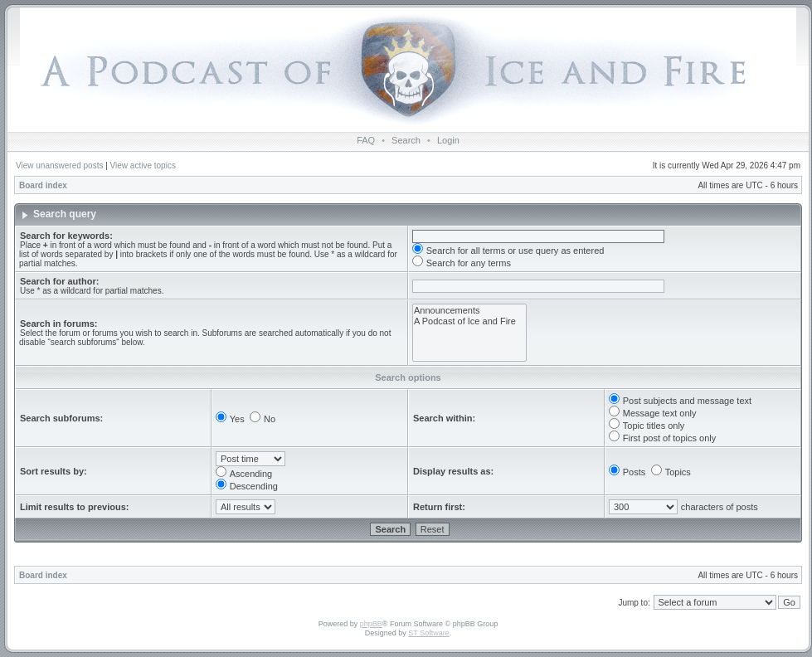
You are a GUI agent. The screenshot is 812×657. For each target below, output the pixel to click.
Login (448, 140)
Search (406, 140)
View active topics (143, 165)
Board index (43, 185)
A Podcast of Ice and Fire (469, 321)
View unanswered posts (59, 165)
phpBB (371, 624)
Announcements (469, 311)
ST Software (428, 633)
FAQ (366, 140)
